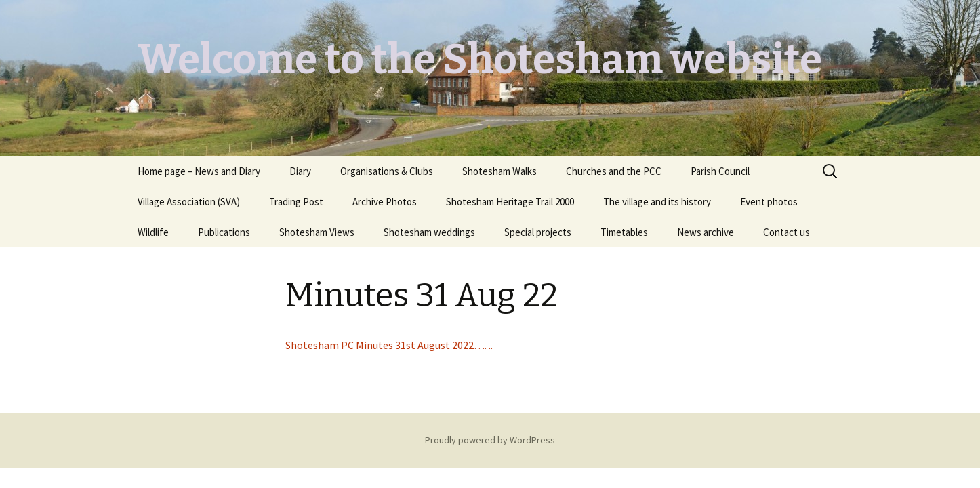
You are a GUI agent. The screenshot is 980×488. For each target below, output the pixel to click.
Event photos (769, 202)
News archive (706, 232)
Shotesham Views (317, 232)
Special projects (538, 232)
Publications (224, 232)
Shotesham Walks (499, 171)
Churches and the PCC (614, 171)
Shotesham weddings (429, 232)
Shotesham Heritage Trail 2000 (510, 202)
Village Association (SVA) (189, 202)
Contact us (787, 232)
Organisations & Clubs (387, 171)
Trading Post (296, 202)
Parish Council (720, 171)
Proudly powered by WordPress (490, 440)
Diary (300, 171)
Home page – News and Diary (199, 171)
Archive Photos (385, 202)
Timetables (624, 232)
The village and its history (657, 202)
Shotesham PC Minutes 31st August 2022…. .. (389, 345)
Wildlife (153, 232)
